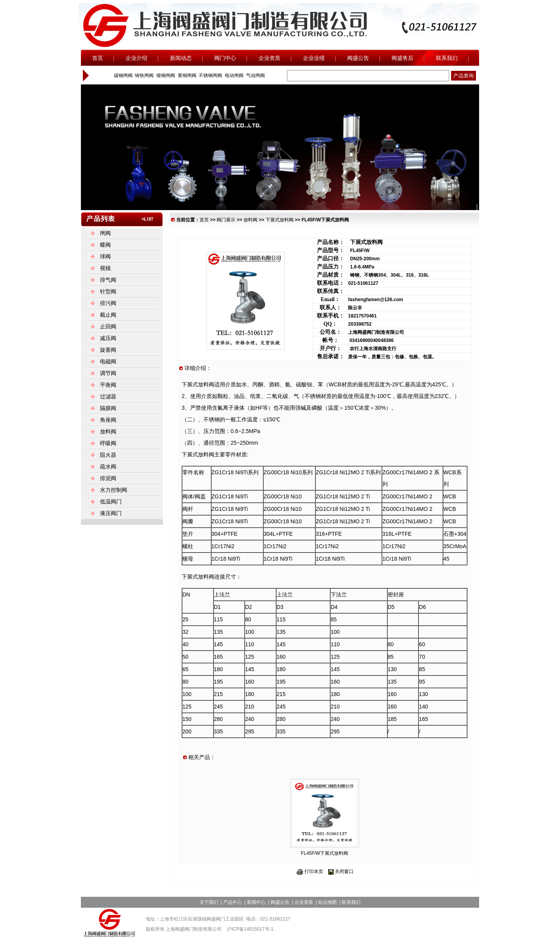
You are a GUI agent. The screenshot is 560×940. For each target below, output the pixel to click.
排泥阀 (108, 478)
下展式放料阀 (280, 220)
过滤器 (108, 396)
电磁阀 (108, 361)
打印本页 (314, 872)
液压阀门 (111, 513)
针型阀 (108, 291)
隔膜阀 (108, 408)
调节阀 (108, 373)
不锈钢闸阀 (210, 75)
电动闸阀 (234, 75)
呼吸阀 (108, 443)
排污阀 (108, 303)
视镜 (105, 268)
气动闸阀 (255, 75)
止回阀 (108, 326)
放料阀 (250, 220)
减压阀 (108, 338)
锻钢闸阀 (165, 75)
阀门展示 (226, 220)
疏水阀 (108, 466)
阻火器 (108, 455)
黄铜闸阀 (186, 75)
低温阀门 (111, 502)
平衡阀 (108, 385)
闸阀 (105, 233)
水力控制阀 (114, 490)
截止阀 (108, 315)
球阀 (105, 256)
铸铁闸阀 (144, 75)
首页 (204, 220)
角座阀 (108, 420)
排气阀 (108, 280)
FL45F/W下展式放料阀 (325, 853)
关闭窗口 (344, 872)
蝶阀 (105, 245)
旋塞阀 (108, 350)
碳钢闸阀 (122, 75)
